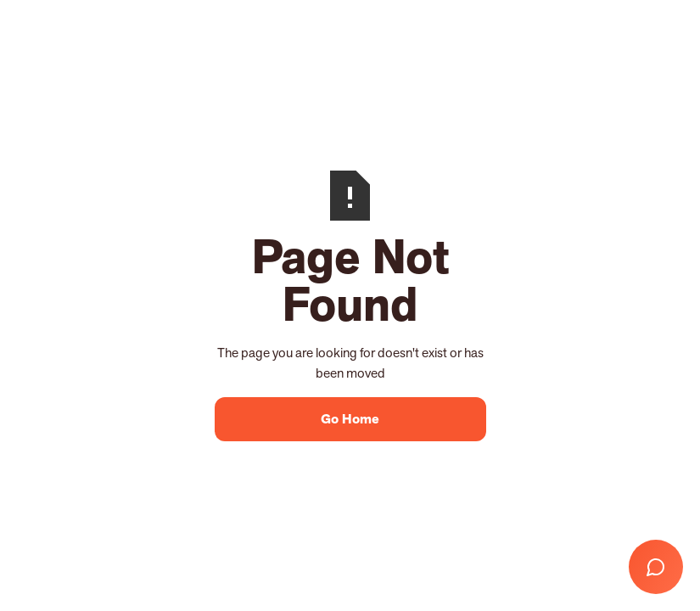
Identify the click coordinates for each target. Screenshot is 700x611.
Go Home (350, 419)
